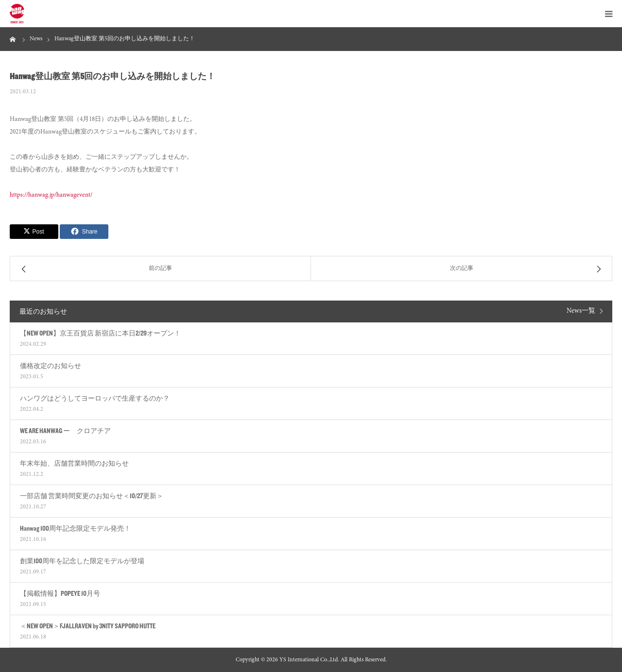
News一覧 (581, 311)
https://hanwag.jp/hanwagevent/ (51, 195)
